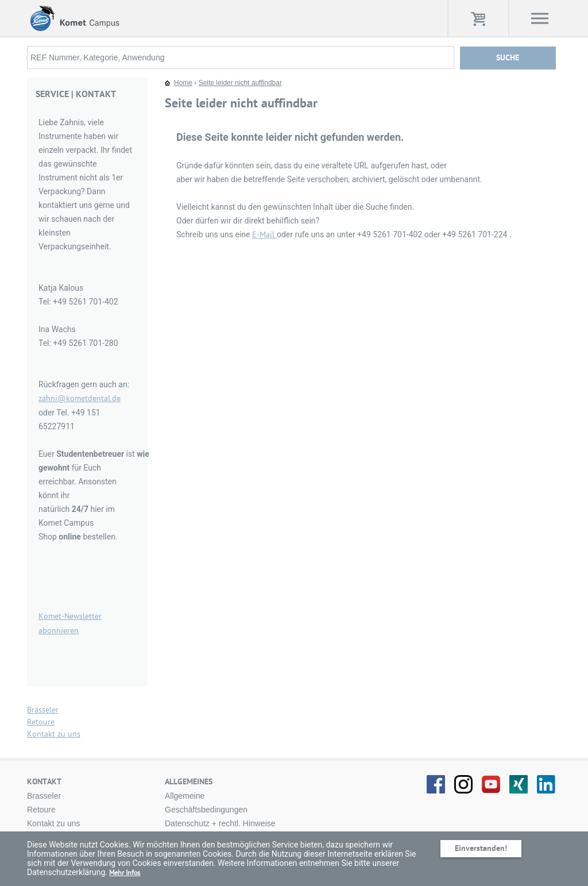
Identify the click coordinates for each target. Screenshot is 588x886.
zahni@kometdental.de (80, 398)
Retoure (41, 722)
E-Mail (264, 235)
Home (183, 83)
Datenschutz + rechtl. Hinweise (220, 823)
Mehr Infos (125, 873)
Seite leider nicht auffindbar (240, 83)
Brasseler (43, 710)
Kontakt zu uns (54, 734)
